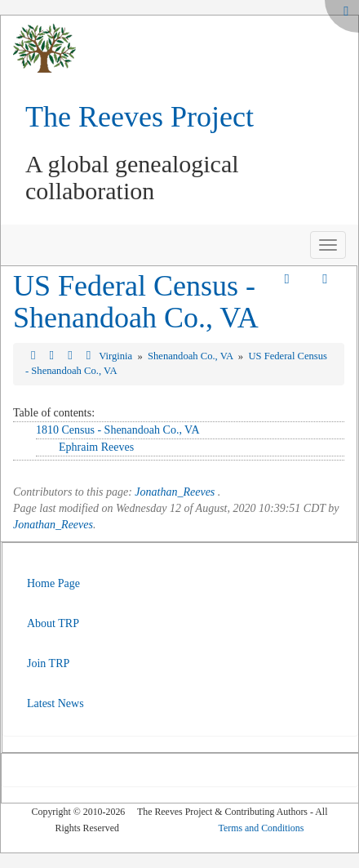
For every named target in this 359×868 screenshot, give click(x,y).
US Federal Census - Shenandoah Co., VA (136, 302)
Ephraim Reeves (96, 447)
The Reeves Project (140, 117)
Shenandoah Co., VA (192, 356)
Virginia (117, 356)
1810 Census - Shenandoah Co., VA (118, 430)
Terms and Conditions (261, 828)
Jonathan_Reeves (175, 492)
